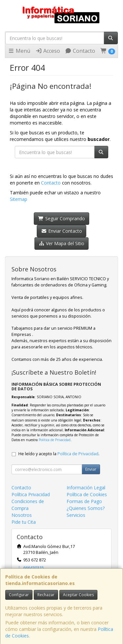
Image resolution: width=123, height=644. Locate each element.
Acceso (48, 51)
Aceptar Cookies (78, 595)
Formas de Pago (84, 501)
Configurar (19, 595)
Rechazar (46, 595)
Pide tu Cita (24, 522)
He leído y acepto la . (59, 454)
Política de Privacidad (55, 440)
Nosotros (22, 515)
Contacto (80, 51)
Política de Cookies (87, 494)
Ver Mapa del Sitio (61, 243)
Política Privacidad (31, 494)
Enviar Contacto (61, 231)
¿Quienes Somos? (86, 508)
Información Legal (86, 488)
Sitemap (19, 199)
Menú (19, 51)
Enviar (91, 469)
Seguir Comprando (61, 218)
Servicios (76, 515)
